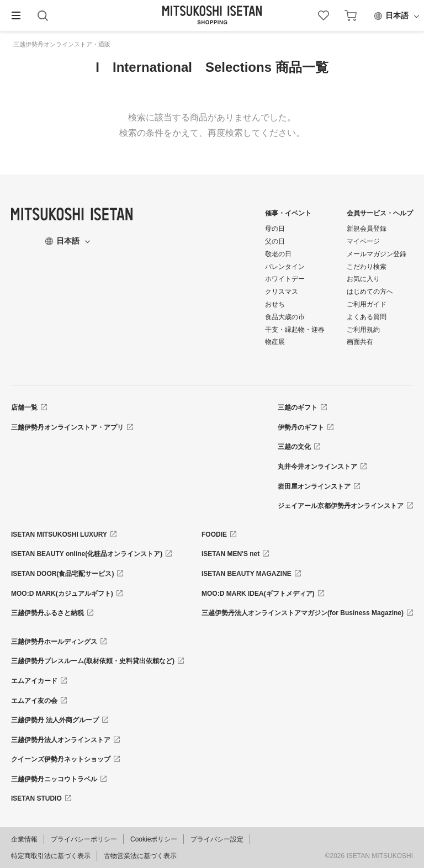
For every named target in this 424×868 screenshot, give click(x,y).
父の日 (275, 241)
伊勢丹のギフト (301, 427)
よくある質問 (367, 317)
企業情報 (24, 839)
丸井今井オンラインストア (317, 467)
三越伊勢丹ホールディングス (54, 642)
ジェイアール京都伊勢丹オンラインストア (341, 506)
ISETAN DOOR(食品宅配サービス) (62, 574)
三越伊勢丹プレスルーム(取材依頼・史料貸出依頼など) (93, 661)
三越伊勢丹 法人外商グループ (55, 720)
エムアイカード (34, 681)
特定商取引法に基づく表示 (51, 856)
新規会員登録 (367, 229)
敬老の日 (278, 254)
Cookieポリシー (154, 839)
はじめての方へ (370, 292)
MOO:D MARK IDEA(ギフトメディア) (258, 594)
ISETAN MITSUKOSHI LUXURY (59, 534)
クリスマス (282, 292)
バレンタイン (285, 267)
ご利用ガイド (367, 304)
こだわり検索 (367, 267)
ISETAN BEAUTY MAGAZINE (247, 574)
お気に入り (363, 279)
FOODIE (214, 534)
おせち (275, 304)
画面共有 (360, 342)
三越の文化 (294, 447)
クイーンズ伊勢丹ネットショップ (61, 759)
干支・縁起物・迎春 (295, 330)
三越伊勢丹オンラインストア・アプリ (67, 427)
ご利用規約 (363, 330)
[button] (16, 15)
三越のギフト (298, 407)
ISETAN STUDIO (36, 798)
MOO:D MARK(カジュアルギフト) (62, 594)
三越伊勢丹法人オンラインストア (61, 740)
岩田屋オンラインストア (314, 486)
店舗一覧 (24, 407)
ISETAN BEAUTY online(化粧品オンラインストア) (87, 554)
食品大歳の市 (285, 317)
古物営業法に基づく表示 (140, 856)
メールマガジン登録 (377, 254)
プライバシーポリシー (84, 839)
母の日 (275, 229)
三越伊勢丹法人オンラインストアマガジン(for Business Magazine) (303, 613)
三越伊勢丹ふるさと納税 (47, 613)
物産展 (275, 342)
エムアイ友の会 (34, 701)
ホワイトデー (285, 279)
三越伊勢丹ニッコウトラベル (54, 779)
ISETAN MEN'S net (230, 554)
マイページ (363, 241)
